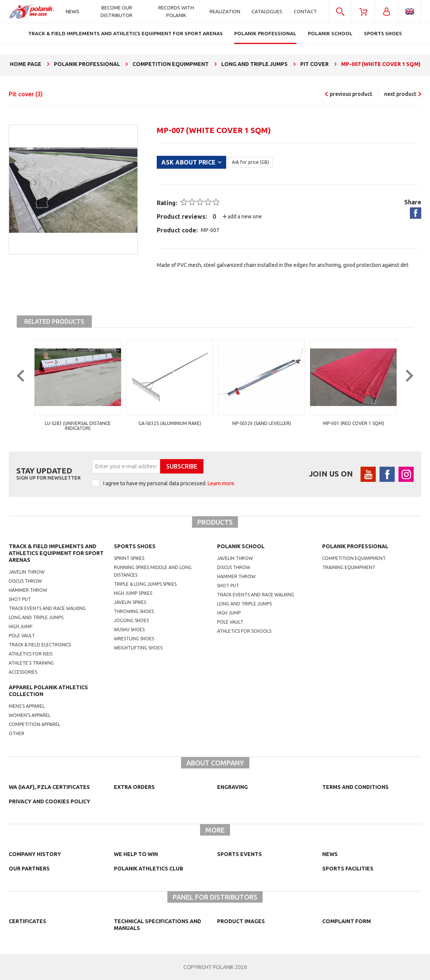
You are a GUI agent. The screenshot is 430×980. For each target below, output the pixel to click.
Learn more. (221, 483)
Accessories (23, 672)
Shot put (20, 599)
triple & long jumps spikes (145, 584)
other (17, 733)
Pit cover (26, 94)
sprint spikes (129, 558)
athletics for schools (244, 631)
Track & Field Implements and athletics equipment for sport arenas (56, 553)
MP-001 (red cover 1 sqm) (354, 423)
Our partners (29, 869)
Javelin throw (27, 572)
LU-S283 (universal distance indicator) (78, 426)
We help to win (136, 854)
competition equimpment (354, 558)
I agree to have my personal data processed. (169, 483)
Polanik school (241, 546)
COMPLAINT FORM (347, 921)
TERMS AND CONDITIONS (355, 787)
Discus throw (25, 581)
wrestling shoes (134, 639)
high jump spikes (133, 593)
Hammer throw (28, 590)
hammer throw (236, 576)
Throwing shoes (134, 611)
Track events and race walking (47, 608)
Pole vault (22, 636)
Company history (35, 854)
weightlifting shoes (138, 648)
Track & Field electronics (40, 645)
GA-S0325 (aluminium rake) (170, 423)
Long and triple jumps (36, 617)
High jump (20, 626)
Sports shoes (135, 546)
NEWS (330, 854)
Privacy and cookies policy (50, 801)
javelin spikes (130, 602)
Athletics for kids (31, 654)
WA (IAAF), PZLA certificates (49, 787)
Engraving (232, 787)
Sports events (239, 854)
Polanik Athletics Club (149, 869)
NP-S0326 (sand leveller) (262, 423)
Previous (26, 388)
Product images (241, 921)
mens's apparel (27, 706)
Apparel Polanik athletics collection (48, 691)
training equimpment (349, 567)
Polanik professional (355, 546)
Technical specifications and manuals (158, 925)
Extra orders (134, 787)
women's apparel (30, 715)
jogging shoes (131, 620)
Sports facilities (348, 869)
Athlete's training (31, 663)
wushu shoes (129, 630)
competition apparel (35, 724)
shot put (228, 586)
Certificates (28, 921)
